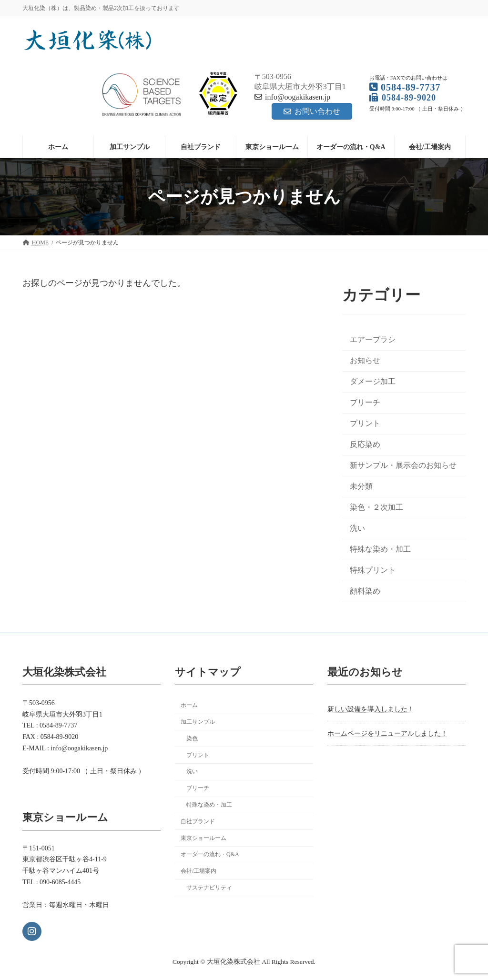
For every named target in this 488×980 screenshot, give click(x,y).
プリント (365, 423)
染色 (192, 738)
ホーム (189, 705)
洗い (357, 529)
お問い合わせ (312, 111)
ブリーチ (365, 402)
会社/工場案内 (198, 871)
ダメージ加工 (373, 381)
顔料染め (365, 591)
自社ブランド (198, 821)
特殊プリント (373, 571)
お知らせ (365, 360)
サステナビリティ (209, 888)
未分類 (361, 486)
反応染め (365, 444)
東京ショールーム (203, 838)
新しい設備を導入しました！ (371, 709)
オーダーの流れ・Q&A (210, 854)
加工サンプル (198, 722)
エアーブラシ (373, 339)
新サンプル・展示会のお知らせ (403, 465)
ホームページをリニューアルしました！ (387, 733)
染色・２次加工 (376, 507)
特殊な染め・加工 (380, 550)
